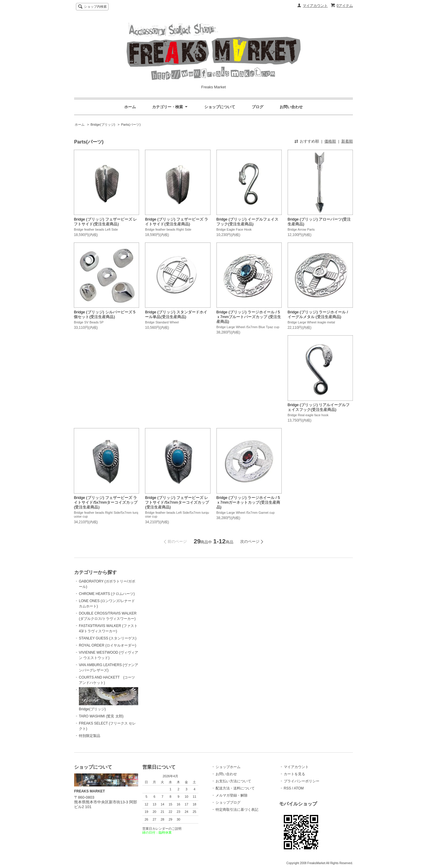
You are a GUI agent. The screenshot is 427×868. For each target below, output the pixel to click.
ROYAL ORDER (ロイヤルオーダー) (107, 645)
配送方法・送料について (235, 788)
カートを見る (294, 774)
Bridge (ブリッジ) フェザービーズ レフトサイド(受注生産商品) (105, 222)
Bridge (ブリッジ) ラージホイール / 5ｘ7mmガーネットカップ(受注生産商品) (248, 502)
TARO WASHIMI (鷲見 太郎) (101, 716)
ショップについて (220, 107)
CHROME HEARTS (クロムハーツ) (107, 594)
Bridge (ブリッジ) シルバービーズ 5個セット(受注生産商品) (105, 314)
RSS (287, 788)
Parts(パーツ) (131, 125)
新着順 (347, 141)
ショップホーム (228, 767)
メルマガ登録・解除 (232, 795)
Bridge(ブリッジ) (103, 125)
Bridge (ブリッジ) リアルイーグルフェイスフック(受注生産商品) (319, 407)
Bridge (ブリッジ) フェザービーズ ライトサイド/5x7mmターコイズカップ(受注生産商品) (106, 502)
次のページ (250, 541)
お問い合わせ (291, 107)
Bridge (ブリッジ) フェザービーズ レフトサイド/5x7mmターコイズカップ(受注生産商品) (177, 502)
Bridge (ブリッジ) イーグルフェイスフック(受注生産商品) (247, 222)
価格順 (330, 141)
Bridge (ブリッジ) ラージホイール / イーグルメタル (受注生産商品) (318, 314)
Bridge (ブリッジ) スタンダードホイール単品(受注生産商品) (176, 314)
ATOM (299, 788)
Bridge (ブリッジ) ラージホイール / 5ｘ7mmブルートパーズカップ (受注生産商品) (249, 317)
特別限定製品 (90, 736)
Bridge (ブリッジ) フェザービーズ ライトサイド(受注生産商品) (177, 222)
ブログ (258, 107)
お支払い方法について (233, 781)
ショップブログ (228, 802)
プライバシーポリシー (302, 781)
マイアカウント (315, 6)
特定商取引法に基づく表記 (237, 810)
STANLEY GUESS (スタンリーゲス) (108, 638)
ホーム (130, 107)
